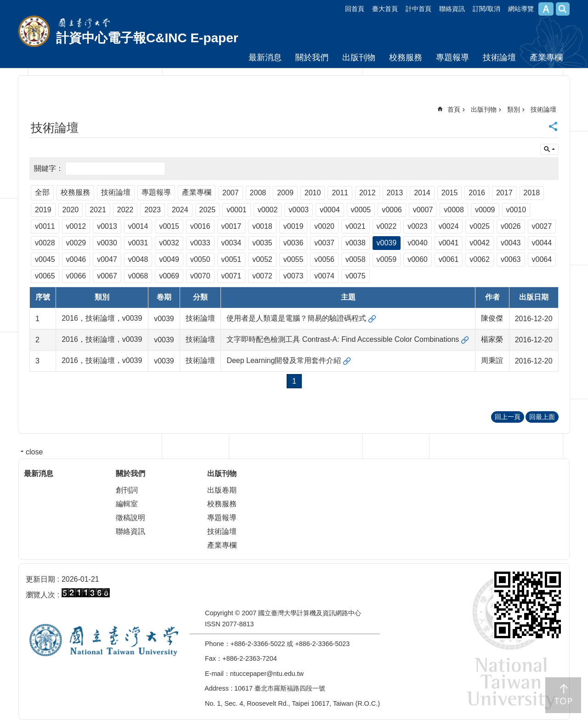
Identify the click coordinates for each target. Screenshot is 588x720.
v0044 (542, 243)
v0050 (200, 259)
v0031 (138, 243)
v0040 (418, 243)
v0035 (262, 243)
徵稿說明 (130, 518)
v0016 (200, 226)
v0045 (45, 259)
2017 (504, 193)
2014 (422, 193)
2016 (477, 193)
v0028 (45, 243)
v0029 (76, 243)
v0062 (480, 259)
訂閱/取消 (486, 9)
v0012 (76, 226)
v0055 (294, 259)
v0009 (485, 210)
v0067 (107, 276)
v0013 (107, 226)
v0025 (480, 226)
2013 (395, 193)
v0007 (423, 210)
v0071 (232, 276)
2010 (313, 193)
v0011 (45, 226)
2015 (450, 193)
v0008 (454, 210)
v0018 (262, 226)
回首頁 (355, 9)
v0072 (262, 276)
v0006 (392, 210)
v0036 (294, 243)
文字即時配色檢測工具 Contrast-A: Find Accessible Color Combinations (343, 339)
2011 (340, 193)
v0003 (299, 210)
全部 (42, 192)
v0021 (356, 226)
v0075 (356, 276)
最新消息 (265, 57)
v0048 (138, 259)
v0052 (262, 259)
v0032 (169, 243)
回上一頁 (508, 417)
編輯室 (127, 504)
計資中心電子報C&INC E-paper (147, 38)
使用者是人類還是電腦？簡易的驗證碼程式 (296, 318)
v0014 (138, 226)
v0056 (324, 259)
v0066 (76, 276)
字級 (546, 9)
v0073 (294, 276)
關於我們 (312, 57)
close (34, 452)
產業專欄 (546, 57)
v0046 (76, 259)
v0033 (200, 243)
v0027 (542, 226)
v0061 (449, 259)
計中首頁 (418, 9)
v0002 (268, 210)
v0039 (387, 243)
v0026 (511, 226)
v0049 (169, 259)
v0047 (107, 259)
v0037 (324, 243)
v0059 (387, 259)
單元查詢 (549, 149)
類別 (514, 109)
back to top (563, 695)
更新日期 (40, 579)
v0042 (480, 243)
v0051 (232, 259)
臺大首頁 (385, 9)
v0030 (107, 243)
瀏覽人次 (40, 595)
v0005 (361, 210)
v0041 (449, 243)
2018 (532, 193)
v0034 (232, 243)
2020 (71, 210)
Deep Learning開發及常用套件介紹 (284, 360)
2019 (43, 210)
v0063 (511, 259)
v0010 (516, 210)
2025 (208, 210)
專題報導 (452, 57)
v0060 (418, 259)
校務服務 (406, 57)
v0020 (324, 226)
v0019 (294, 226)
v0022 (387, 226)
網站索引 (563, 9)
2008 (258, 193)
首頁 (454, 109)
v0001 (237, 210)
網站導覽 (521, 9)
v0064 (542, 259)
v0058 (356, 259)
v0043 (511, 243)
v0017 (232, 226)
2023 (153, 210)
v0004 (330, 210)
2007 (231, 193)
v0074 (324, 276)
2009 (285, 193)
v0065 (45, 276)
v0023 (418, 226)
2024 (180, 210)
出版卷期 (222, 490)
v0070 (200, 276)
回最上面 (542, 417)
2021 (98, 210)
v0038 (356, 243)
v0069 (169, 276)
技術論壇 (499, 57)
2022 (125, 210)
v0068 (138, 276)
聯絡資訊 (452, 9)
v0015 (169, 226)
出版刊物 (359, 57)
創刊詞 (127, 490)
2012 (367, 193)
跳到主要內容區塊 (5, 5)
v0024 (449, 226)
